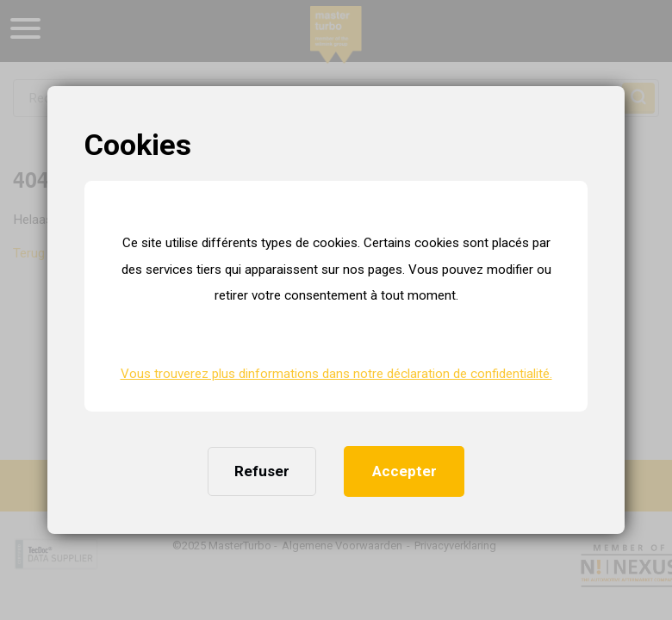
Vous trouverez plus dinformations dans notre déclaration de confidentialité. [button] (336, 374)
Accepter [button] (404, 471)
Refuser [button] (262, 471)
